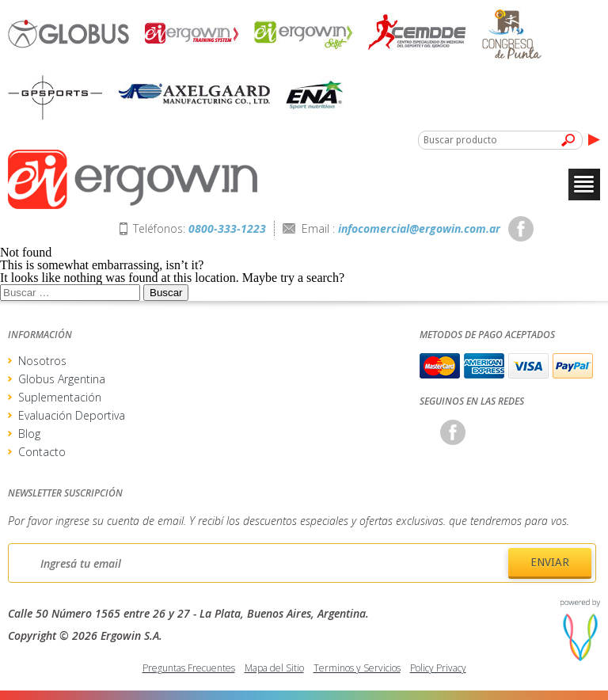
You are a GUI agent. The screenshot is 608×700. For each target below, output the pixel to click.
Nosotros (42, 361)
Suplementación (60, 397)
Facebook (521, 229)
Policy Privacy (438, 668)
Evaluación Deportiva (72, 415)
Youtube (587, 229)
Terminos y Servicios (357, 668)
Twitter (554, 229)
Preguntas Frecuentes (189, 668)
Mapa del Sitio (274, 668)
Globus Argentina (62, 379)
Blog (29, 434)
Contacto (42, 452)
